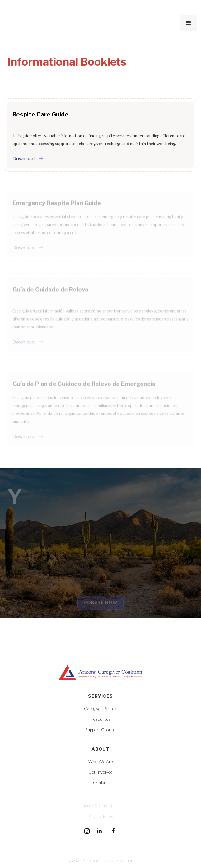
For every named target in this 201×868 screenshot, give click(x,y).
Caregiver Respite (101, 709)
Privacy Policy (101, 816)
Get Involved (100, 772)
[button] (189, 23)
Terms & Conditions (101, 806)
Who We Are (101, 762)
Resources (101, 719)
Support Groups (100, 730)
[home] (52, 23)
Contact (101, 783)
